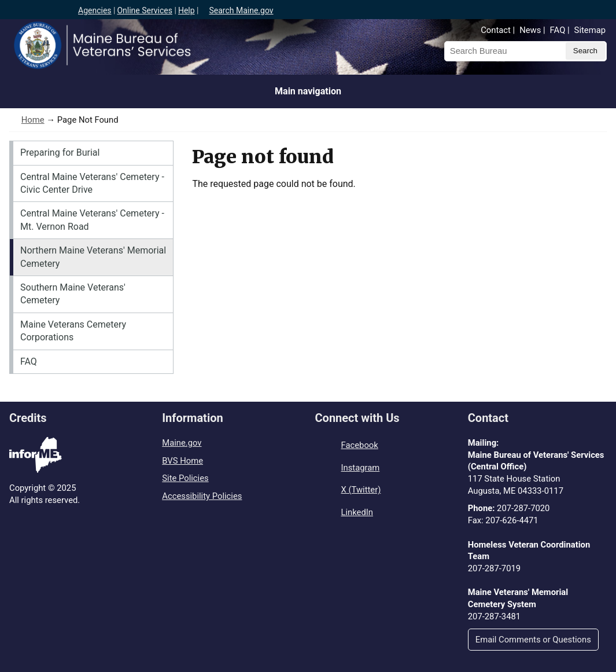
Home (33, 120)
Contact (496, 30)
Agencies (95, 10)
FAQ (558, 30)
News (530, 30)
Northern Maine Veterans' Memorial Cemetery (93, 257)
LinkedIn (357, 512)
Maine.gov (182, 443)
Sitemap (590, 30)
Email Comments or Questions (533, 640)
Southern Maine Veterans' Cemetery (73, 294)
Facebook (360, 445)
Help (187, 10)
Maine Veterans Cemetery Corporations (73, 331)
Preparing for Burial (60, 153)
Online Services (145, 10)
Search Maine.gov (241, 10)
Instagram (361, 468)
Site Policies (185, 478)
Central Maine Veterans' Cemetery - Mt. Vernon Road (92, 220)
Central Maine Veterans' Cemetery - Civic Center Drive (92, 183)
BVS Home (182, 461)
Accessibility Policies (202, 496)
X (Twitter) (361, 490)
